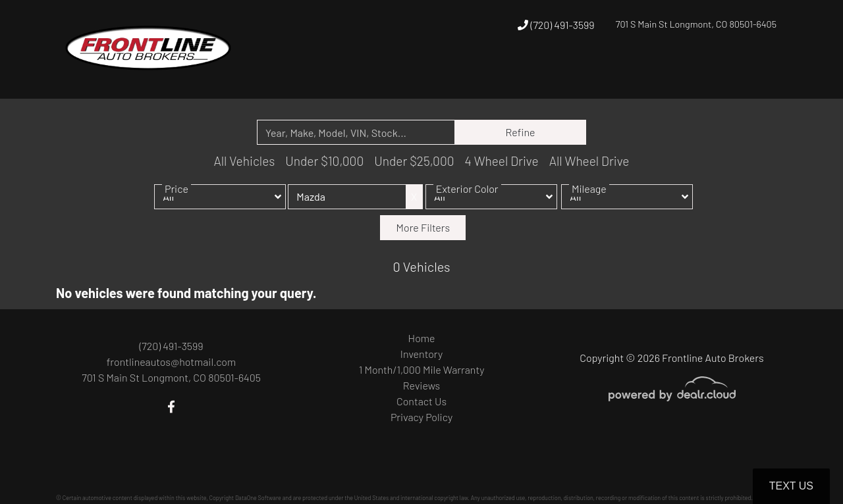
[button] (609, 74)
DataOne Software (258, 498)
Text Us (791, 486)
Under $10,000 (324, 161)
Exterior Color (467, 198)
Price (177, 198)
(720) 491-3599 (556, 25)
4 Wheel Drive (502, 161)
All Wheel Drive (589, 161)
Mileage (589, 198)
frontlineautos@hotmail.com (171, 362)
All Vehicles (244, 161)
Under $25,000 (414, 161)
